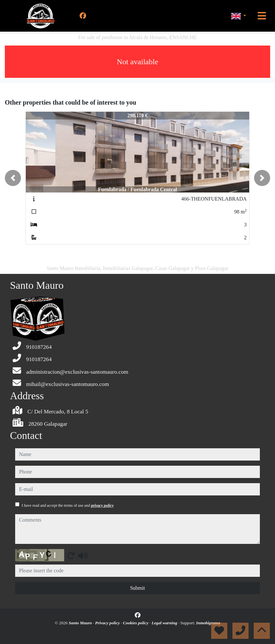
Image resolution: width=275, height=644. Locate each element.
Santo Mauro (81, 623)
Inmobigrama (208, 623)
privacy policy (102, 505)
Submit (137, 588)
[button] (13, 178)
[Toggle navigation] (262, 16)
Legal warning (165, 623)
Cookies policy (136, 623)
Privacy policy (108, 623)
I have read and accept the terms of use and (68, 505)
